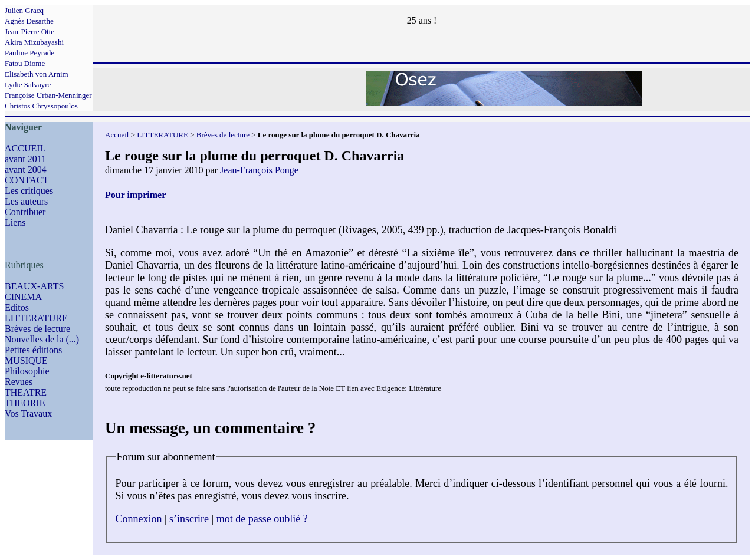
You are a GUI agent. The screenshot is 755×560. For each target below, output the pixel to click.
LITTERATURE (36, 318)
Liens (15, 223)
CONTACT (27, 180)
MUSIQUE (26, 360)
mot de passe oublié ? (262, 519)
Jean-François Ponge (259, 170)
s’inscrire (189, 519)
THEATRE (26, 392)
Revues (19, 382)
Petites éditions (33, 350)
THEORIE (25, 403)
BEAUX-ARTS (34, 286)
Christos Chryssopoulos (41, 106)
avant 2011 (25, 159)
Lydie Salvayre (28, 85)
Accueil (117, 135)
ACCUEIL (25, 148)
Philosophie (27, 371)
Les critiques (29, 191)
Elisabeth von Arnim (37, 74)
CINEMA (23, 297)
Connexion (139, 519)
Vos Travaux (28, 414)
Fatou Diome (25, 63)
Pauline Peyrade (29, 53)
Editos (17, 307)
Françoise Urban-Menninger (48, 95)
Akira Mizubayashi (34, 42)
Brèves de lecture (37, 329)
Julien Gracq (24, 10)
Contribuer (25, 212)
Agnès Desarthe (29, 21)
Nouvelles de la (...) (42, 339)
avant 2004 (26, 169)
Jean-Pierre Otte (29, 32)
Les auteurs (26, 201)
